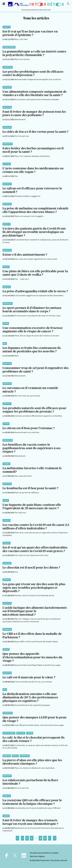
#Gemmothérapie (9, 47)
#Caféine (30, 733)
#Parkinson (7, 629)
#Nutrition (7, 87)
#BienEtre (7, 287)
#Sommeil (6, 464)
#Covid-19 (6, 27)
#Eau (5, 689)
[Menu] (4, 4)
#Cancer (6, 816)
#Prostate (7, 404)
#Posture (7, 164)
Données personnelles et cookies (44, 853)
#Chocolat (7, 563)
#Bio (5, 344)
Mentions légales (37, 856)
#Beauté (6, 649)
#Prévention (8, 67)
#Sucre (6, 323)
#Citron (6, 424)
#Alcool (6, 267)
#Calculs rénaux (9, 733)
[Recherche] (68, 4)
